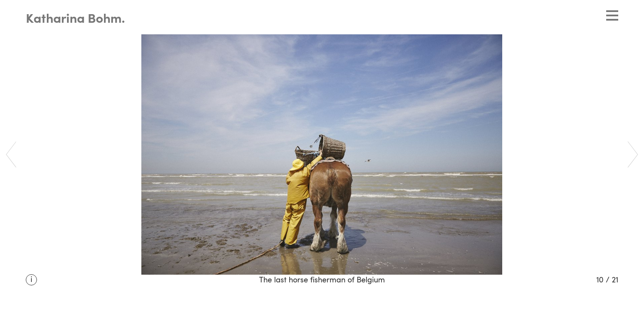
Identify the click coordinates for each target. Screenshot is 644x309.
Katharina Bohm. (75, 19)
